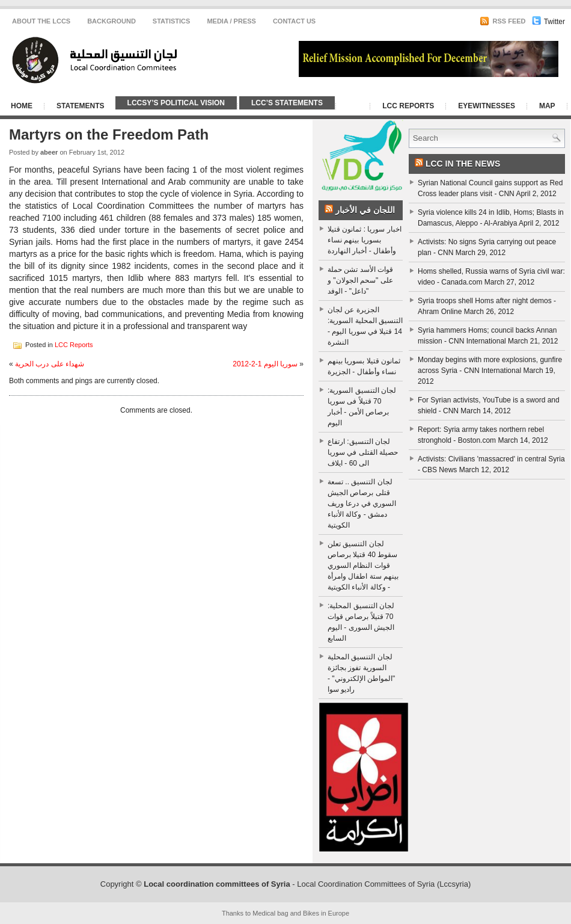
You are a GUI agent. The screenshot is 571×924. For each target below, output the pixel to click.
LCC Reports (408, 106)
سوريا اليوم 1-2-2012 (265, 364)
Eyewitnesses (487, 106)
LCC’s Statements (287, 103)
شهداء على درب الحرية (50, 364)
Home (22, 106)
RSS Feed (502, 21)
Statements (81, 106)
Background (111, 21)
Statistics (172, 21)
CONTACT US (294, 21)
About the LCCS (41, 21)
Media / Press (231, 21)
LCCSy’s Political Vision (176, 103)
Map (547, 106)
